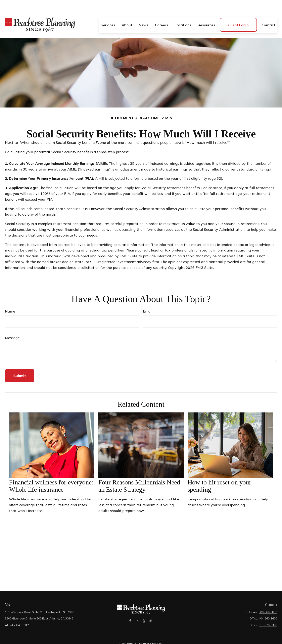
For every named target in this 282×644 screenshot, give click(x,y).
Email (148, 299)
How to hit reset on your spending (219, 474)
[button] (108, 13)
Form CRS (156, 632)
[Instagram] (151, 611)
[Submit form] (20, 364)
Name (10, 299)
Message (12, 326)
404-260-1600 (268, 607)
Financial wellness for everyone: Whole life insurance (51, 474)
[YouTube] (144, 611)
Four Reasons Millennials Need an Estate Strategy (139, 474)
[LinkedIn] (137, 611)
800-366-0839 (268, 600)
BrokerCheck (178, 639)
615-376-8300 (268, 613)
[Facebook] (130, 611)
